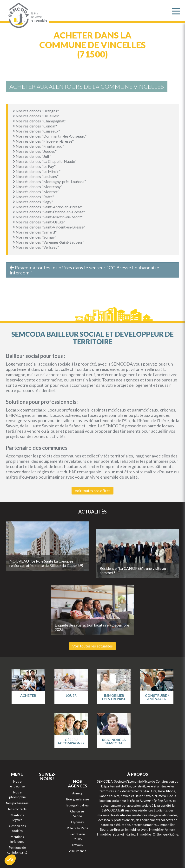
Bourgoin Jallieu (78, 805)
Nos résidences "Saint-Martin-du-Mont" (48, 217)
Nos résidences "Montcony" (38, 187)
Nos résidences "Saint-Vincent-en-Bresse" (49, 227)
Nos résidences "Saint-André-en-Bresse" (48, 207)
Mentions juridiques (17, 839)
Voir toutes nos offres (92, 491)
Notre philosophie (17, 795)
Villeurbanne (77, 851)
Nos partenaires (17, 803)
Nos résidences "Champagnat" (40, 121)
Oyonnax (78, 822)
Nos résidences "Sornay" (35, 237)
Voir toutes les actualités (92, 646)
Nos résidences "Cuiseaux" (36, 131)
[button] (10, 860)
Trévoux (77, 845)
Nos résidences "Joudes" (35, 151)
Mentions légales (17, 817)
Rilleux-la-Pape (78, 828)
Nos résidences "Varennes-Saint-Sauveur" (49, 242)
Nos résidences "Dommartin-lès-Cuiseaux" (50, 136)
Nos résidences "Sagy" (33, 202)
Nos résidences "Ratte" (33, 197)
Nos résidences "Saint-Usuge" (39, 222)
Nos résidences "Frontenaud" (39, 146)
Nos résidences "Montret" (36, 192)
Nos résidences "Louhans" (36, 176)
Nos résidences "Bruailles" (36, 116)
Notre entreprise (17, 784)
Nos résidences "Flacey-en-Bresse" (43, 141)
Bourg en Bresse (78, 799)
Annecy (77, 793)
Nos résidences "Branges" (36, 111)
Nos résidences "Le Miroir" (37, 171)
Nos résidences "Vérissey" (36, 247)
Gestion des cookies (17, 828)
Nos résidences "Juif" (32, 156)
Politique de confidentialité (17, 850)
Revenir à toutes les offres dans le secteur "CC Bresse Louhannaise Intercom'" (84, 270)
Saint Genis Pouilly (77, 836)
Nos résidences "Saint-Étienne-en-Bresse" (49, 212)
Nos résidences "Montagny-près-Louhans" (50, 181)
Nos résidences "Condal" (35, 126)
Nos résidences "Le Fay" (34, 166)
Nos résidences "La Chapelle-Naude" (45, 161)
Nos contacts (17, 809)
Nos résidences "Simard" (35, 232)
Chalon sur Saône (78, 814)
